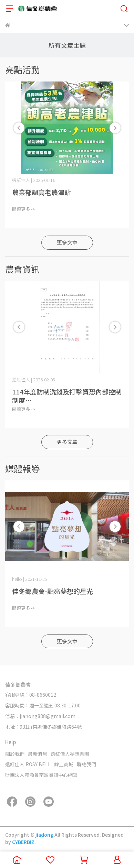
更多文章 (67, 242)
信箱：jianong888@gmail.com (40, 716)
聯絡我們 (86, 764)
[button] (115, 128)
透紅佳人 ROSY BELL (28, 764)
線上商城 (64, 764)
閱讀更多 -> (24, 209)
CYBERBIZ (23, 842)
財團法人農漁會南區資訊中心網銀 (41, 775)
